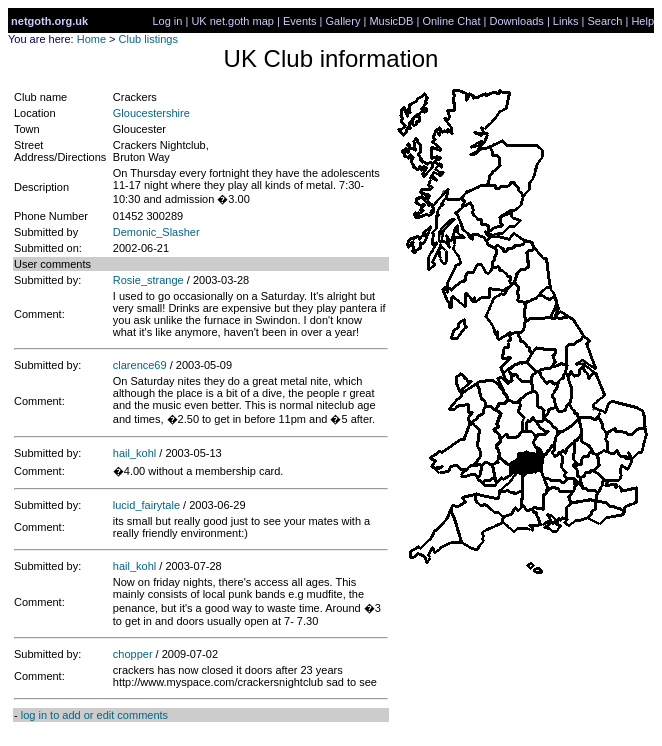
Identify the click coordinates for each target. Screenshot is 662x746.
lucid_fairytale (146, 505)
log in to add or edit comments (94, 715)
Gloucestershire (151, 113)
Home (91, 39)
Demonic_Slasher (156, 232)
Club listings (148, 39)
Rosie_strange (148, 280)
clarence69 (140, 365)
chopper (133, 654)
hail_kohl (134, 453)
